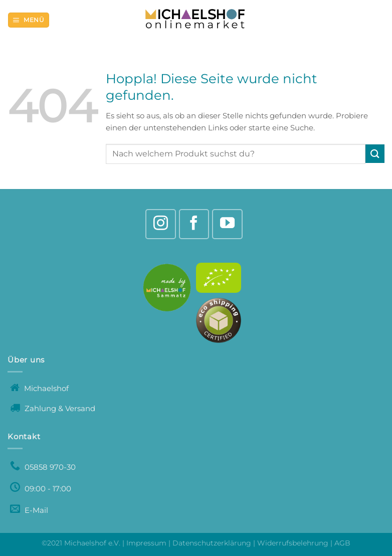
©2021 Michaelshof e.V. (82, 543)
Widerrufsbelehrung (293, 543)
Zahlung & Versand (53, 408)
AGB (342, 543)
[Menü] (28, 20)
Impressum (146, 543)
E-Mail (29, 510)
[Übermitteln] (375, 154)
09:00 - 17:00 (41, 489)
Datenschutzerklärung (212, 543)
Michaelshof (39, 388)
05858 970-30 (43, 467)
